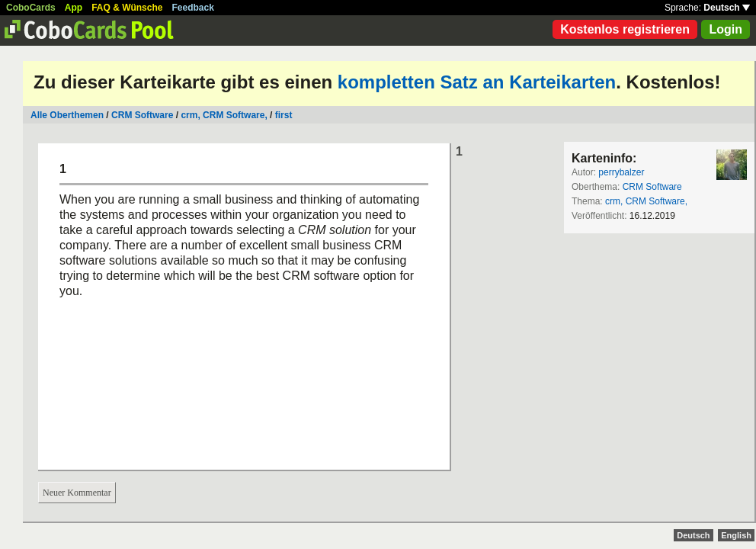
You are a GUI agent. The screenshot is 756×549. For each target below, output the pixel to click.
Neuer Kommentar (77, 493)
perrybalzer (621, 172)
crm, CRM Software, (224, 115)
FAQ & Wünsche (127, 8)
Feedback (193, 8)
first (284, 115)
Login (726, 29)
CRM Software (142, 115)
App (74, 8)
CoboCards (31, 8)
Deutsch (727, 8)
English (736, 535)
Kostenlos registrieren (625, 29)
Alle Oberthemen (67, 115)
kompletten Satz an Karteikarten (477, 82)
